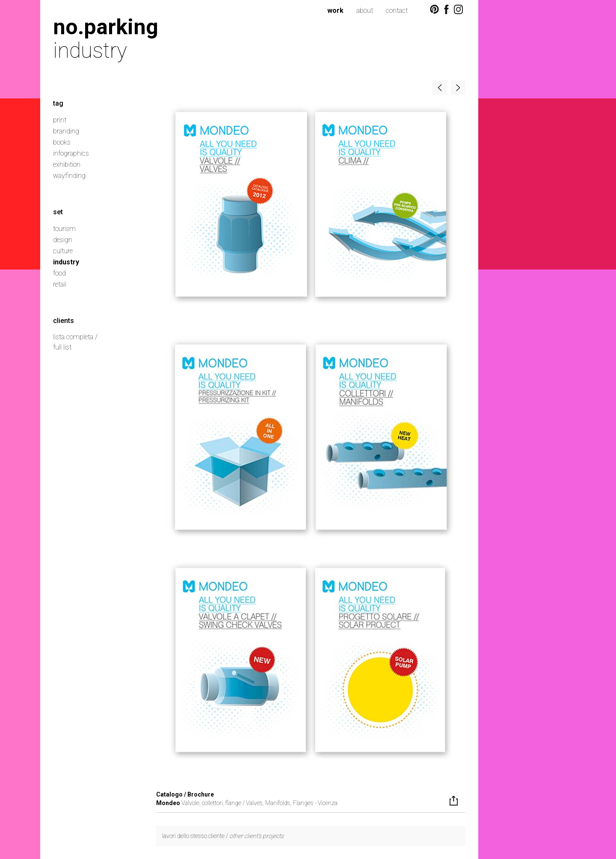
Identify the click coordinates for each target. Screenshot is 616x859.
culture (63, 251)
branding (66, 131)
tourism (64, 229)
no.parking (106, 27)
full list (62, 347)
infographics (71, 153)
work (335, 10)
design (63, 240)
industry (66, 262)
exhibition (67, 164)
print (60, 120)
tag (58, 103)
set (58, 212)
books (62, 142)
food (59, 273)
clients (64, 321)
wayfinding (69, 176)
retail (60, 284)
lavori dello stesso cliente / (223, 836)
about (365, 10)
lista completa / (75, 337)
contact (397, 10)
